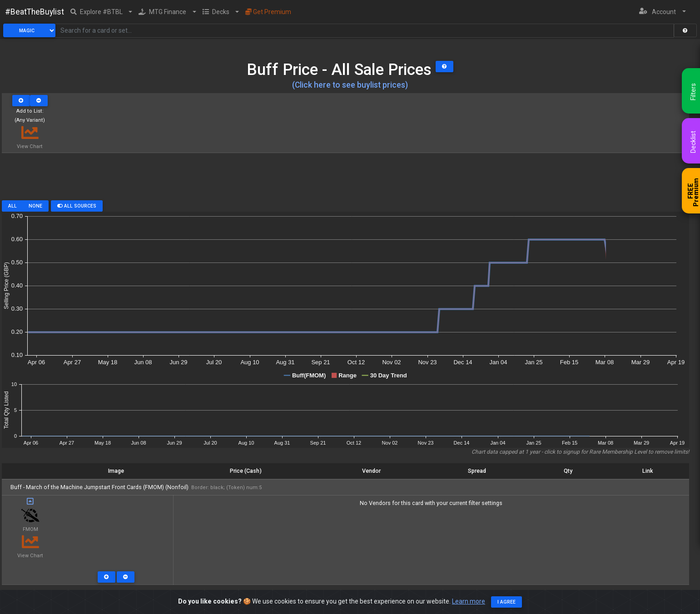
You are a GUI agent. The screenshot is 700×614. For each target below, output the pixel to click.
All (12, 206)
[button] (102, 12)
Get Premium (268, 12)
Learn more (469, 602)
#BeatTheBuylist (35, 12)
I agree (506, 602)
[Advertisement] (345, 180)
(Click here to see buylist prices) (350, 85)
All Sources (77, 206)
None (35, 206)
